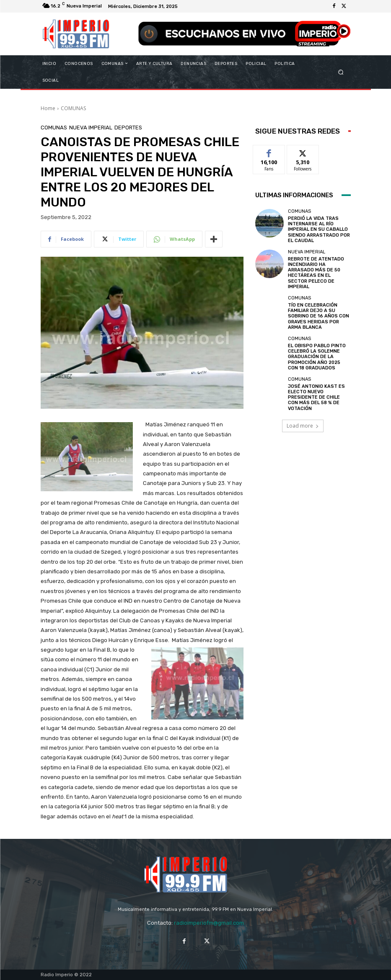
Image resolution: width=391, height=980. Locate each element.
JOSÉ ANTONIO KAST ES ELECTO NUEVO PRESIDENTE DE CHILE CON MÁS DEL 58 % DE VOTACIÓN (316, 397)
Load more (303, 426)
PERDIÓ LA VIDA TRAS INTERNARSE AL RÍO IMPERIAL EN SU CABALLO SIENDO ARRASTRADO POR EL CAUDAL (319, 230)
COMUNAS (73, 108)
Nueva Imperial (91, 128)
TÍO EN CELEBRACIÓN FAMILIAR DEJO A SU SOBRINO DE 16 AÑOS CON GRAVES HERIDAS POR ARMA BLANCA (318, 316)
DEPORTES (128, 128)
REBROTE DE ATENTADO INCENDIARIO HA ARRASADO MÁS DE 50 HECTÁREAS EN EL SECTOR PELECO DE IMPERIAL (316, 273)
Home (48, 108)
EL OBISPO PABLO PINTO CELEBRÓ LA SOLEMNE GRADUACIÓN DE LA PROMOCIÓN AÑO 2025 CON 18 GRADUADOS (317, 357)
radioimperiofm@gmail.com (209, 923)
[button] (341, 72)
